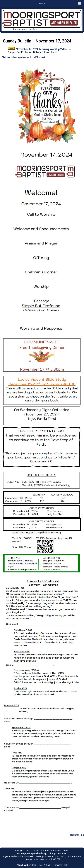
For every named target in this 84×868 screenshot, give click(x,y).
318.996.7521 (55, 859)
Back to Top (77, 835)
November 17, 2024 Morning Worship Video (37, 49)
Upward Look (61, 865)
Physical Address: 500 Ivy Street (18, 856)
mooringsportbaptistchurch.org (31, 853)
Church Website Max (27, 865)
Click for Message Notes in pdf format (23, 57)
